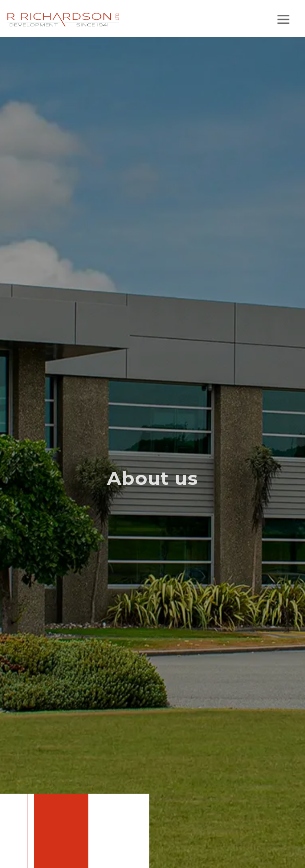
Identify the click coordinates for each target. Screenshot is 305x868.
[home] (63, 21)
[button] (283, 21)
